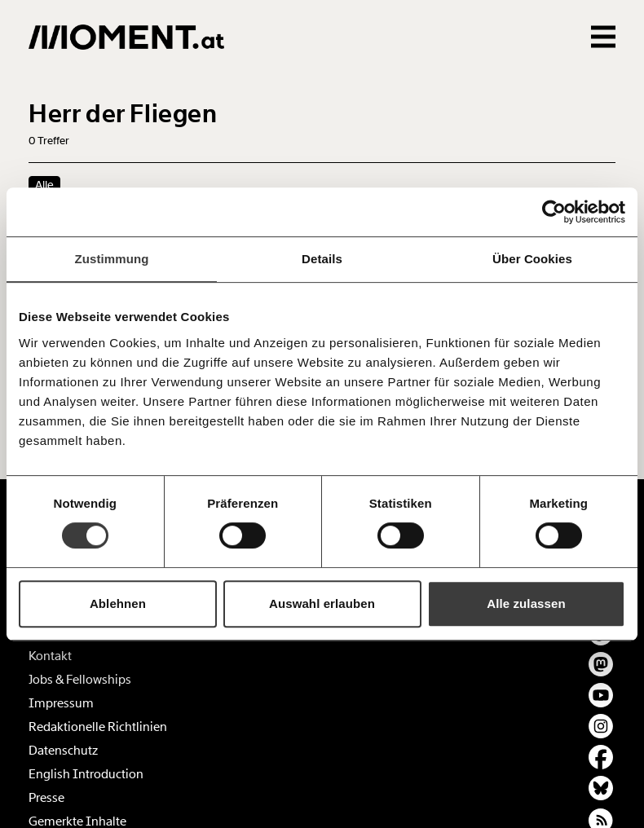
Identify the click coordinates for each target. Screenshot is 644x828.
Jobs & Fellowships (80, 680)
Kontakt (50, 656)
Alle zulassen (526, 603)
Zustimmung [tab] (112, 259)
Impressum (61, 703)
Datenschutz (63, 751)
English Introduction (86, 774)
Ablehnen (118, 603)
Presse (46, 798)
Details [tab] (322, 259)
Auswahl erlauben (322, 603)
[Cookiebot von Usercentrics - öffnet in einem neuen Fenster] (554, 212)
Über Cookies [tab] (532, 259)
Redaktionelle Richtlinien (98, 727)
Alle (44, 185)
